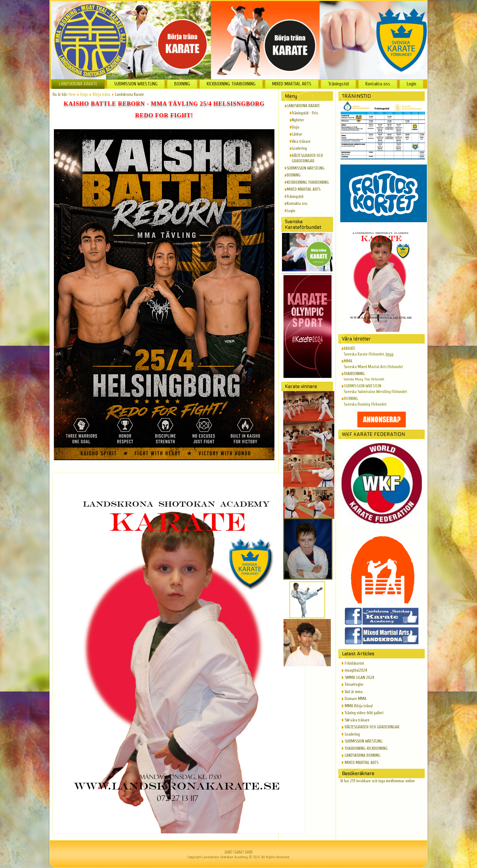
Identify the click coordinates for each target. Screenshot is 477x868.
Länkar (297, 134)
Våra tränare (301, 141)
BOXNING (182, 84)
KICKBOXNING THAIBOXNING (231, 84)
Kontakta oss (378, 84)
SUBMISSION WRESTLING (136, 84)
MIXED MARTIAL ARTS (292, 84)
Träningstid (338, 84)
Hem (72, 94)
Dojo (84, 94)
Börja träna (101, 94)
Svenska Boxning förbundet (365, 404)
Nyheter (298, 120)
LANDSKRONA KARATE (78, 84)
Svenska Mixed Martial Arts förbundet (373, 367)
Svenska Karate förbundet (364, 354)
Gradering (299, 148)
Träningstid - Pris (305, 113)
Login (411, 84)
